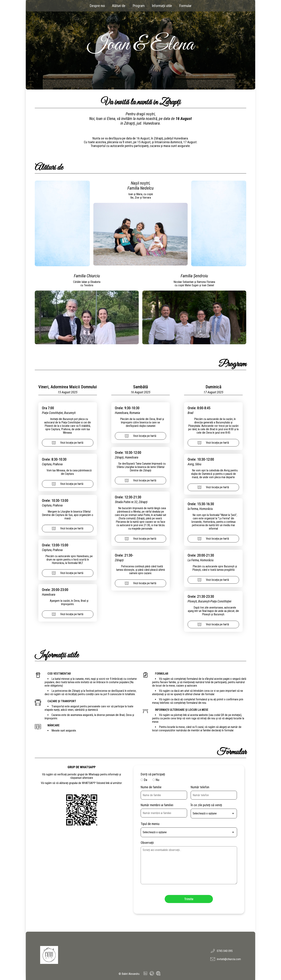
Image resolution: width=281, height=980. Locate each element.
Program (139, 6)
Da (146, 780)
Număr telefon (200, 787)
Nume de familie (151, 787)
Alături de (119, 6)
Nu (158, 780)
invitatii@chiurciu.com (226, 959)
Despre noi (97, 6)
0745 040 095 (222, 951)
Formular (185, 6)
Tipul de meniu (150, 824)
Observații (147, 843)
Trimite (189, 899)
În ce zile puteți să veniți (206, 805)
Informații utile (162, 6)
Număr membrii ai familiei (157, 805)
